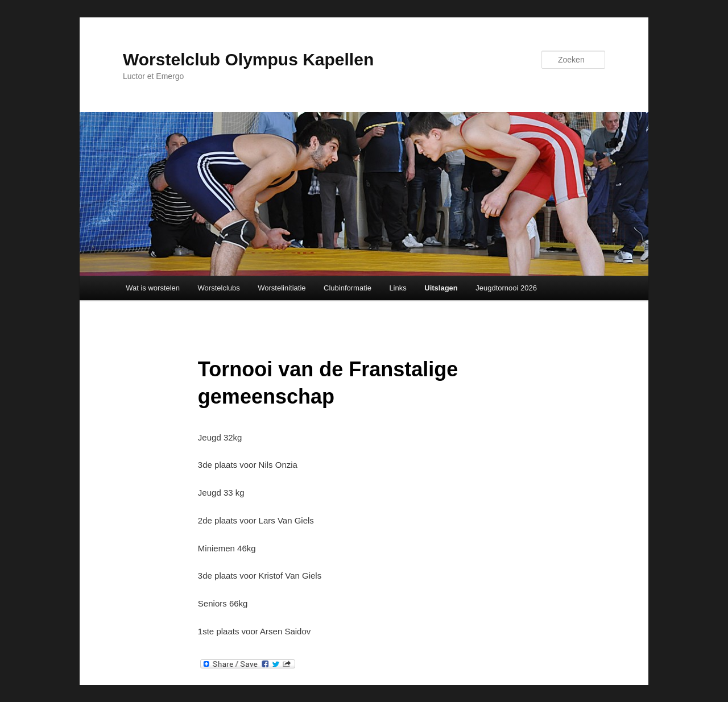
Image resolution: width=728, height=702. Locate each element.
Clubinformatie (348, 288)
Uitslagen (441, 288)
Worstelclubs (219, 288)
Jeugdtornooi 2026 (506, 288)
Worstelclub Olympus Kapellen (248, 59)
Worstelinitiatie (282, 288)
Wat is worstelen (153, 288)
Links (398, 288)
